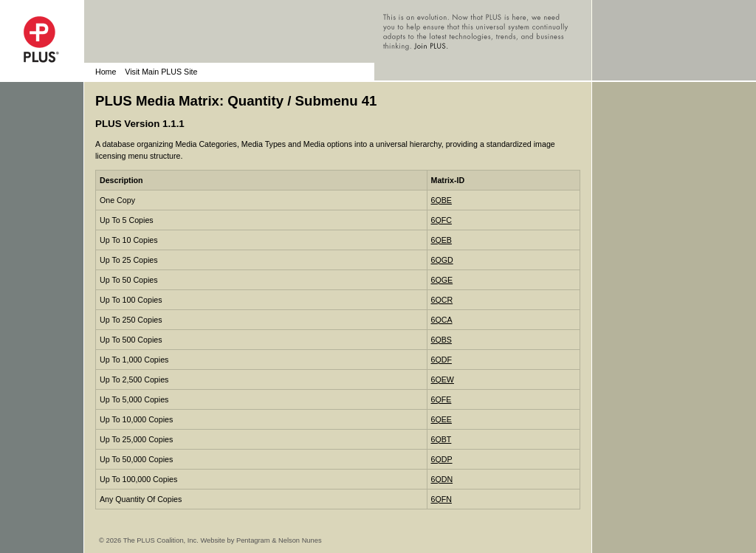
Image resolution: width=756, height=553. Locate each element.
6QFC (441, 220)
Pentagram (253, 540)
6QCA (442, 320)
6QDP (442, 459)
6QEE (441, 419)
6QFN (441, 499)
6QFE (441, 399)
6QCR (442, 300)
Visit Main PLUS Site (161, 72)
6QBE (441, 200)
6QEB (441, 240)
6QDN (442, 479)
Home (106, 72)
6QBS (441, 340)
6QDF (441, 360)
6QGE (442, 280)
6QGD (442, 260)
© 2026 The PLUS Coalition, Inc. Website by (168, 540)
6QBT (441, 439)
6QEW (443, 379)
